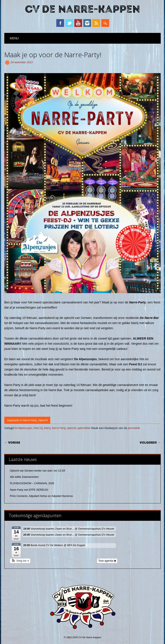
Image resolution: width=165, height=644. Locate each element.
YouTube (78, 23)
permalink (134, 428)
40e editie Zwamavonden (24, 477)
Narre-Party (30, 420)
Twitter (69, 23)
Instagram (87, 23)
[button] (20, 561)
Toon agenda (107, 561)
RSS (96, 23)
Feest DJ (38, 428)
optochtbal (84, 428)
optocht (72, 428)
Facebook (60, 23)
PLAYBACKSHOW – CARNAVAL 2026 (32, 483)
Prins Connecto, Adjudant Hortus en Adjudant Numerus (41, 496)
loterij (47, 428)
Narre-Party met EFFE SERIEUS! (29, 490)
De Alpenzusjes (23, 428)
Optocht (43, 420)
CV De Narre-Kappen (82, 9)
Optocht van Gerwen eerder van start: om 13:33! (37, 471)
